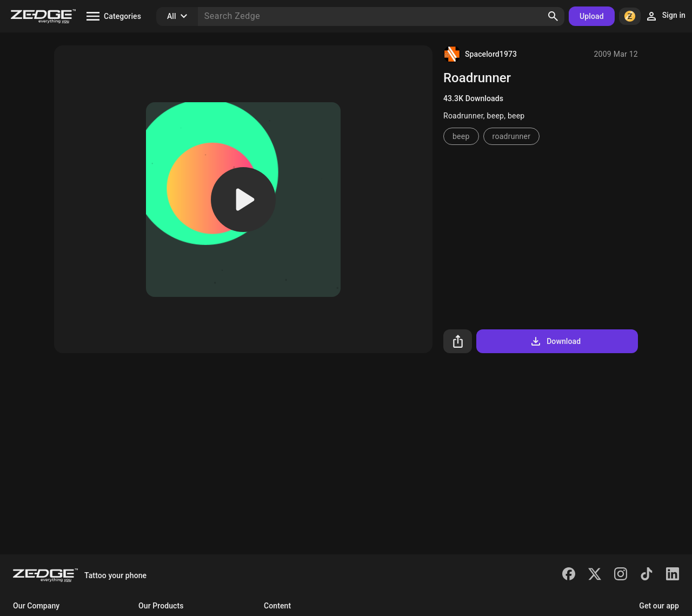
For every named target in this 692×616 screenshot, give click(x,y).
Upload (592, 16)
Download (555, 341)
